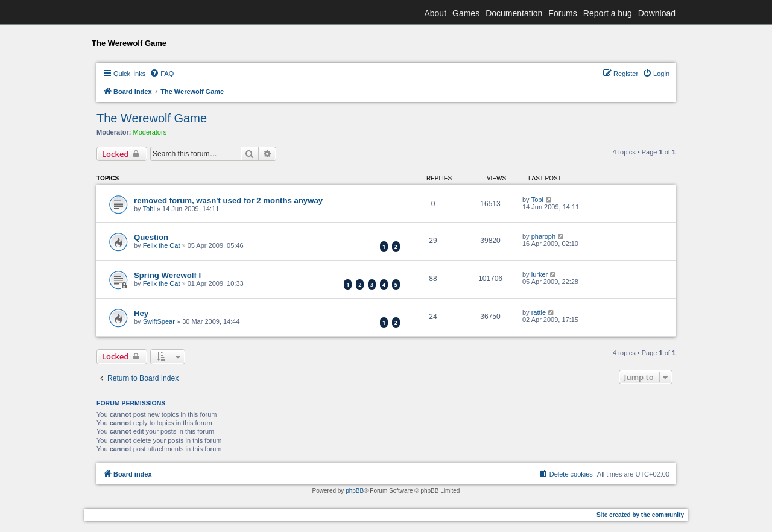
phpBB (355, 491)
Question (151, 237)
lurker (540, 274)
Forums (562, 13)
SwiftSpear (159, 321)
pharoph (543, 236)
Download (657, 13)
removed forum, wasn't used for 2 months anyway (228, 201)
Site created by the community (640, 515)
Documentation (514, 13)
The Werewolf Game (152, 118)
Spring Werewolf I (167, 275)
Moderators (150, 132)
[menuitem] (162, 74)
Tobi (149, 209)
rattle (539, 312)
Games (466, 13)
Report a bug (608, 13)
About (435, 13)
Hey (141, 313)
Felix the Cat (162, 245)
